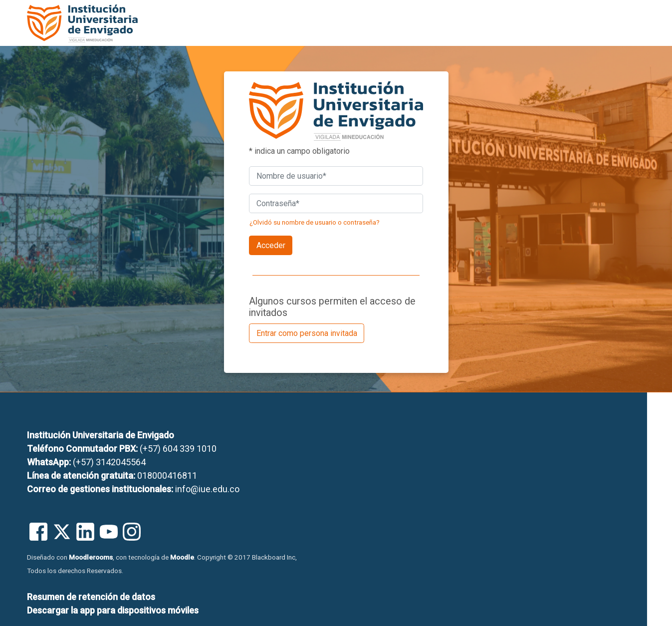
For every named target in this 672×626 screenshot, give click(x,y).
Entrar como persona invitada (307, 333)
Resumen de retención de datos (91, 597)
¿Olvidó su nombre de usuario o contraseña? (315, 222)
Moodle (182, 557)
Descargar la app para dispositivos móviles (113, 610)
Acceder (271, 245)
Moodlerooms (91, 557)
